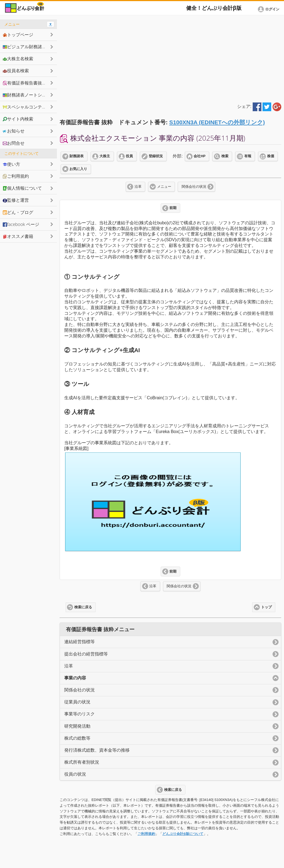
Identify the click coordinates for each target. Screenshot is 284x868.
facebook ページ (21, 224)
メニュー (164, 187)
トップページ (18, 35)
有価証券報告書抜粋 (25, 83)
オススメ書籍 (18, 236)
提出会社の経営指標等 (86, 654)
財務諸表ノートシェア (27, 95)
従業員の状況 (77, 702)
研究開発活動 (77, 726)
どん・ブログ (18, 212)
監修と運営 (16, 200)
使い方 (11, 164)
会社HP (199, 156)
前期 (173, 208)
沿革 (138, 187)
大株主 (105, 156)
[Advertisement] (170, 58)
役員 (129, 156)
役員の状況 (75, 774)
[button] (270, 9)
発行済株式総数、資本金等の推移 (97, 750)
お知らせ (14, 131)
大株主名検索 (18, 59)
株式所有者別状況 (82, 762)
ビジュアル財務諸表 (25, 47)
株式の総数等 (77, 738)
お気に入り (78, 169)
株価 (271, 156)
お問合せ (14, 143)
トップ (266, 607)
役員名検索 (16, 71)
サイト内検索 (18, 119)
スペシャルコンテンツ (27, 107)
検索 (225, 156)
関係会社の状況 (194, 187)
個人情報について (22, 188)
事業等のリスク (80, 714)
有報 (248, 156)
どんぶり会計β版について (183, 834)
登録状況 (156, 156)
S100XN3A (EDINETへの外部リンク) (217, 122)
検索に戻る (83, 607)
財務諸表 (77, 156)
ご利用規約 (146, 834)
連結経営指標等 (80, 642)
